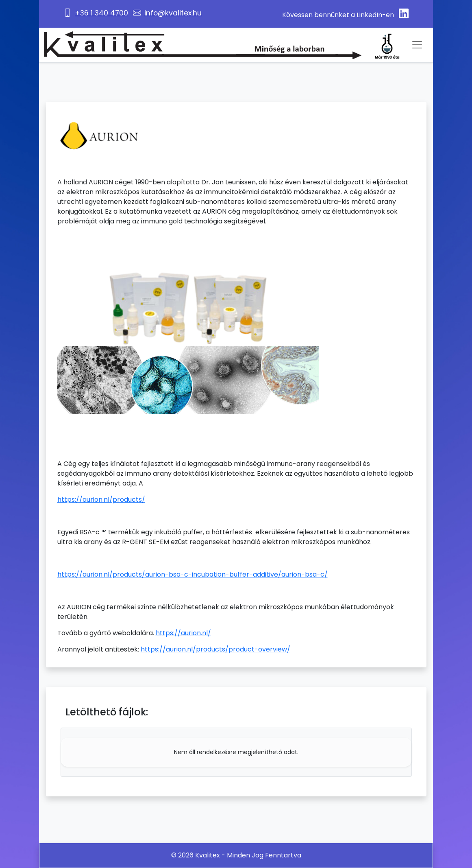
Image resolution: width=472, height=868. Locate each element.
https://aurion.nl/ (183, 633)
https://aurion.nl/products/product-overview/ (215, 649)
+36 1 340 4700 (101, 13)
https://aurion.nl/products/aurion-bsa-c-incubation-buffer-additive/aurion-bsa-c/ (192, 574)
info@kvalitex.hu (173, 13)
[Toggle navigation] (417, 45)
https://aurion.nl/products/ (101, 500)
